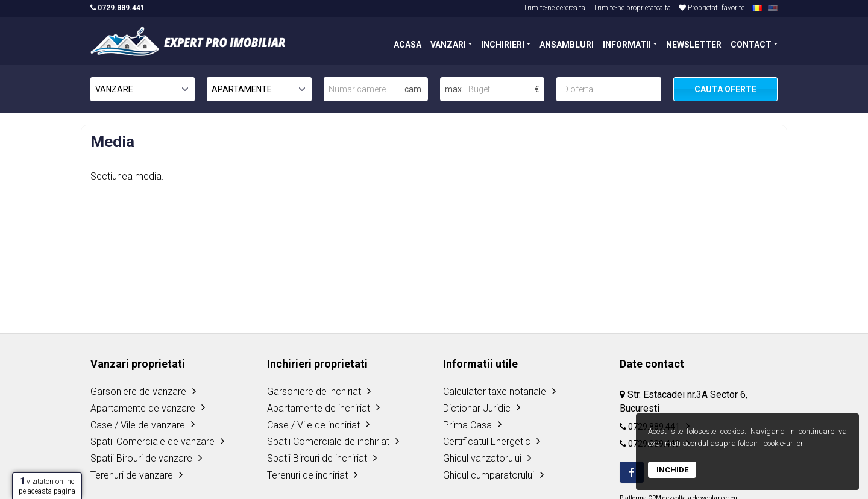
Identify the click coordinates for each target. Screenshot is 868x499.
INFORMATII (627, 44)
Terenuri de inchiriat (307, 475)
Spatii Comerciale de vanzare (153, 441)
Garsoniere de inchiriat (314, 391)
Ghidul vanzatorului (482, 458)
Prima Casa (467, 425)
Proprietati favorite (712, 8)
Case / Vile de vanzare (138, 425)
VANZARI (448, 44)
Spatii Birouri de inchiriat (317, 458)
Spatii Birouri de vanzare (141, 458)
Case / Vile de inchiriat (313, 425)
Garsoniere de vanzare (138, 391)
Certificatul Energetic (487, 441)
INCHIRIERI (503, 44)
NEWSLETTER (694, 44)
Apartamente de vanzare (143, 408)
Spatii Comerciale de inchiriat (328, 441)
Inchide (672, 470)
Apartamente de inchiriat (319, 408)
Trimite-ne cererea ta (554, 8)
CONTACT (751, 44)
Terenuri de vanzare (132, 475)
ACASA (407, 44)
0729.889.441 (118, 8)
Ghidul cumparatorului (489, 475)
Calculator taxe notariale (495, 391)
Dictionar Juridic (477, 408)
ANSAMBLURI (567, 44)
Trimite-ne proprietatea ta (632, 8)
